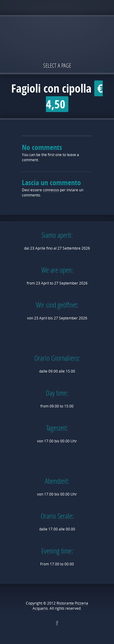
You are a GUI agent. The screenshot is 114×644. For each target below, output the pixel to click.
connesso (51, 190)
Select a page (57, 65)
